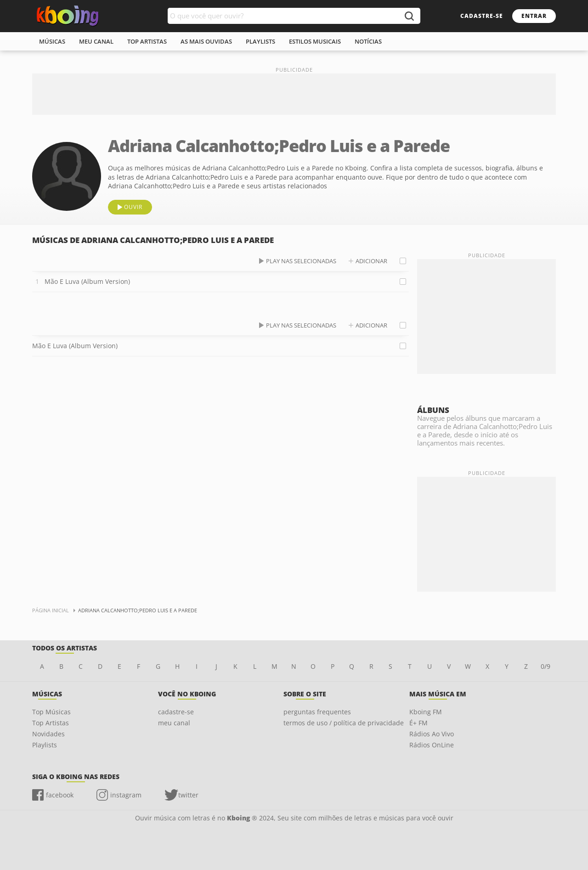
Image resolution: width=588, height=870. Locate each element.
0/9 (546, 666)
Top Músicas (51, 712)
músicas (52, 41)
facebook (60, 795)
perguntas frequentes (317, 712)
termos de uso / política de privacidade (344, 723)
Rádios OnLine (432, 745)
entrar (534, 16)
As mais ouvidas (206, 41)
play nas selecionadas (301, 261)
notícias (368, 41)
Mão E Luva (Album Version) (87, 281)
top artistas (147, 41)
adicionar (371, 261)
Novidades (48, 734)
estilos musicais (315, 41)
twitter (188, 795)
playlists (260, 41)
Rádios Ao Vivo (432, 734)
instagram (126, 795)
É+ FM (418, 723)
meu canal (96, 41)
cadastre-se (482, 16)
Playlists (45, 745)
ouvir (133, 207)
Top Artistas (51, 723)
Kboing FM (426, 712)
